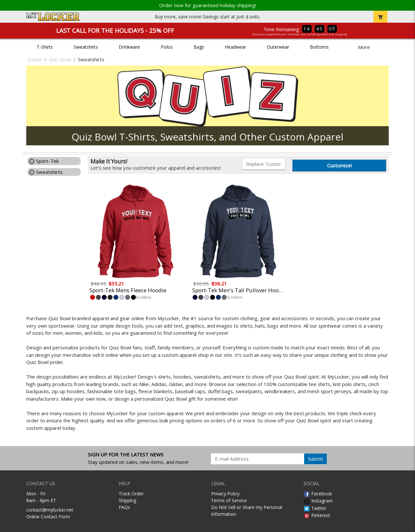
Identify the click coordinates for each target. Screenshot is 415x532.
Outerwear (278, 47)
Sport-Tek (44, 161)
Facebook (318, 494)
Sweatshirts (86, 47)
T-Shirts (45, 47)
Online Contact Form (48, 517)
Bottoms (319, 47)
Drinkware (129, 47)
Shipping (127, 500)
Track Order (131, 494)
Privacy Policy (225, 494)
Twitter (315, 508)
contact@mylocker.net (50, 510)
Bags (199, 47)
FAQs (124, 507)
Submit (316, 459)
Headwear (235, 47)
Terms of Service (229, 500)
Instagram (318, 501)
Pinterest (317, 515)
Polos (167, 47)
